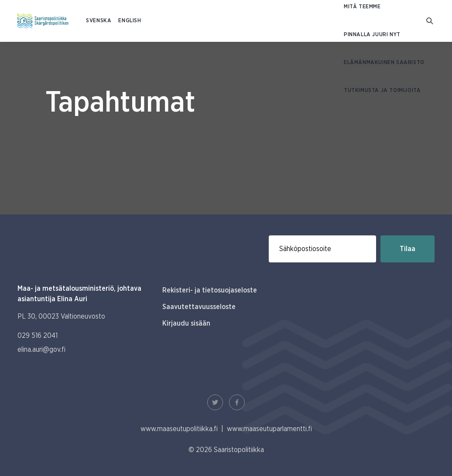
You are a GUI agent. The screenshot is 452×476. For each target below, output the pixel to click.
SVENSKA (99, 21)
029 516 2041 (38, 336)
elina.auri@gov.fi (41, 350)
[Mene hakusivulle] (430, 21)
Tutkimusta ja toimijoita (382, 90)
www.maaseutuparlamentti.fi (269, 429)
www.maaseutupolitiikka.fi (179, 429)
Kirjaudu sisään (186, 323)
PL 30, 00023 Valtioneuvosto (61, 316)
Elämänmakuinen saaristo (384, 63)
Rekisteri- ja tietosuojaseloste (210, 290)
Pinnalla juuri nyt (372, 35)
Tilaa (407, 249)
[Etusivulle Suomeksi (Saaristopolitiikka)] (43, 21)
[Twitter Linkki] (215, 402)
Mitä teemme (362, 7)
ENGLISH (130, 21)
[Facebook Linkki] (237, 402)
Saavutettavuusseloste (199, 307)
